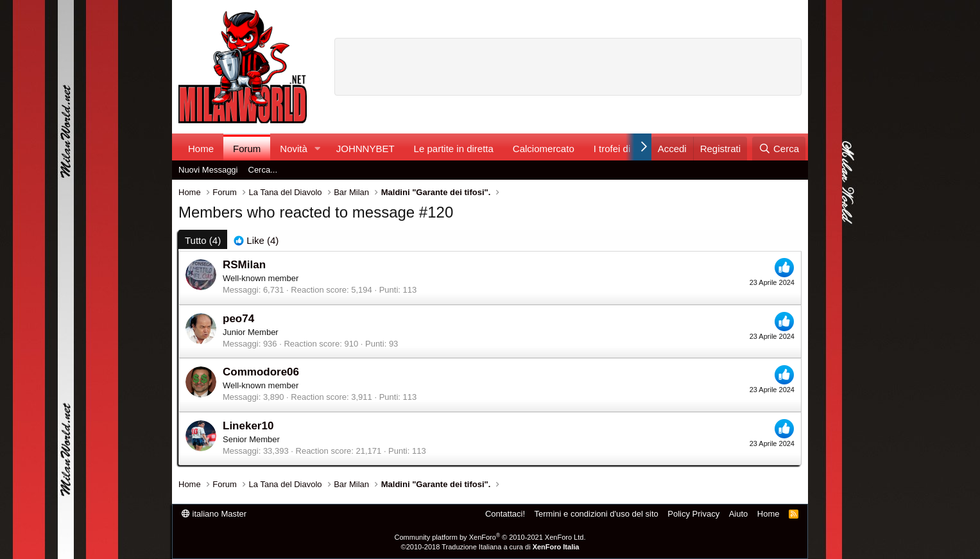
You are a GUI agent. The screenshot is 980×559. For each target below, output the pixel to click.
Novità (294, 149)
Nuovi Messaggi (208, 170)
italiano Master (214, 514)
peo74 (238, 319)
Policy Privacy (693, 514)
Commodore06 (261, 372)
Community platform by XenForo (490, 537)
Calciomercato (544, 149)
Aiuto (739, 514)
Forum (247, 149)
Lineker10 (248, 426)
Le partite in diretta (454, 149)
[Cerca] (779, 149)
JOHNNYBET (365, 149)
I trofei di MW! (623, 149)
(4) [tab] (203, 240)
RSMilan (244, 265)
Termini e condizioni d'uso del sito (597, 514)
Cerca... (263, 170)
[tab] (256, 240)
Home (201, 149)
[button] (318, 149)
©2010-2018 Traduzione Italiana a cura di (490, 547)
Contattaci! (505, 514)
